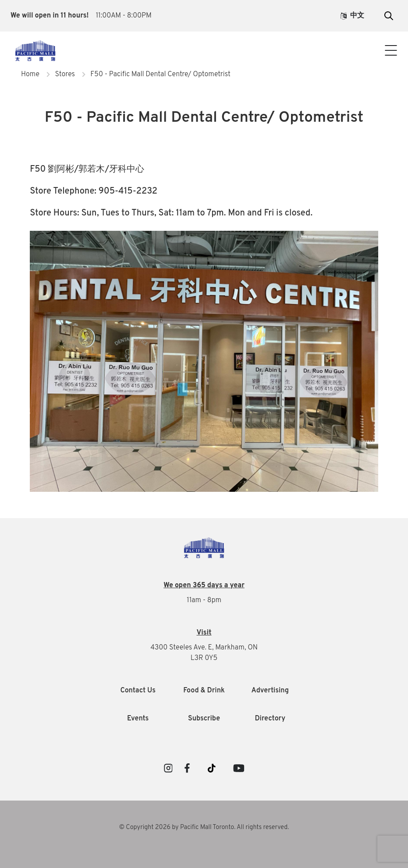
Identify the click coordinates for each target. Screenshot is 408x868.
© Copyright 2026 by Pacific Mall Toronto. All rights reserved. (204, 827)
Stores (65, 74)
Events (138, 719)
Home (30, 74)
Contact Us (204, 60)
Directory (270, 719)
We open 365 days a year (204, 586)
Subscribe (204, 719)
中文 (352, 16)
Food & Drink (204, 691)
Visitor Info (204, 43)
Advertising (270, 691)
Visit (204, 633)
